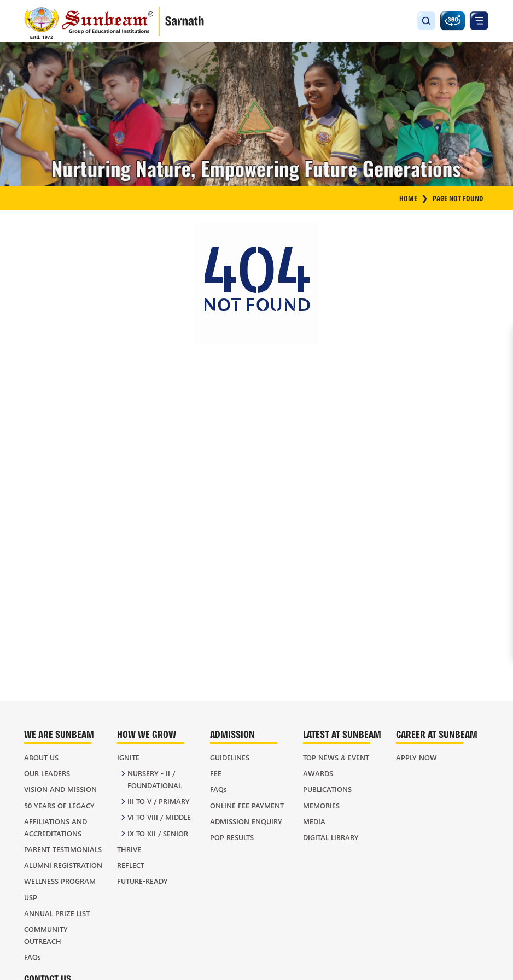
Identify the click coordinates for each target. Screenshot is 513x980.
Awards (318, 773)
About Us (41, 757)
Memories (321, 805)
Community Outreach (46, 935)
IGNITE (128, 757)
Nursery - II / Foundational (155, 779)
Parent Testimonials (63, 849)
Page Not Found (458, 198)
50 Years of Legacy (59, 805)
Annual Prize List (57, 913)
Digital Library (331, 837)
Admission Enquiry (246, 821)
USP (31, 897)
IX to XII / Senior (158, 833)
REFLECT (131, 865)
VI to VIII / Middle (159, 817)
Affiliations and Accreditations (56, 827)
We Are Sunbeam (59, 734)
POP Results (232, 837)
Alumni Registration (63, 865)
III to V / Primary (159, 801)
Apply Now (416, 757)
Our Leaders (47, 773)
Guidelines (230, 757)
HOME (414, 198)
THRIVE (129, 849)
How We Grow (147, 734)
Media (314, 821)
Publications (327, 789)
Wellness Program (60, 881)
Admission (232, 734)
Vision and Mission (60, 789)
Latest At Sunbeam (342, 734)
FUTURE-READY (142, 881)
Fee (216, 773)
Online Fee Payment (247, 805)
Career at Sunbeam (437, 734)
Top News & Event (336, 757)
